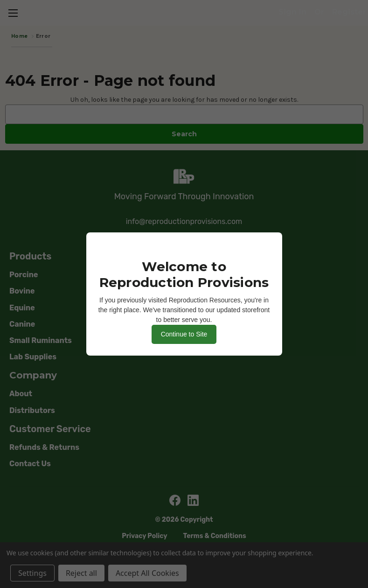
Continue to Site (184, 334)
